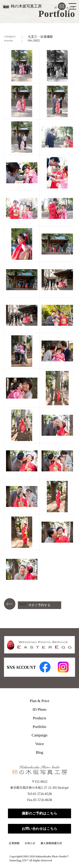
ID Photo (39, 709)
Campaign (39, 735)
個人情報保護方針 (51, 843)
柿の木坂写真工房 (26, 6)
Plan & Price (39, 701)
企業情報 (14, 843)
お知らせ (30, 843)
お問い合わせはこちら (39, 829)
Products (39, 718)
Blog (39, 752)
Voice (39, 744)
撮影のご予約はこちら (39, 813)
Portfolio (39, 727)
